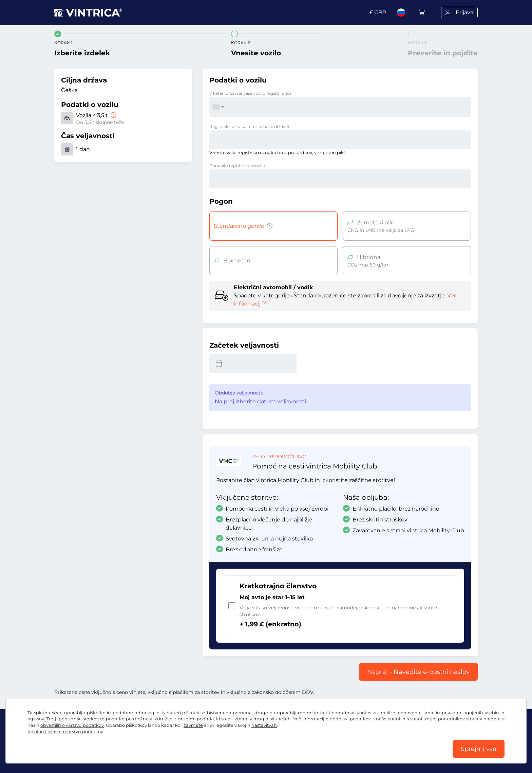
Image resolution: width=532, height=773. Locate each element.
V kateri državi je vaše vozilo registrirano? (251, 93)
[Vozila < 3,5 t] (113, 115)
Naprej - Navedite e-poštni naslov (418, 672)
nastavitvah (264, 725)
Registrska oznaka (249, 126)
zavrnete (193, 725)
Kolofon (36, 732)
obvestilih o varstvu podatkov (72, 725)
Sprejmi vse (479, 749)
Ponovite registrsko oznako (237, 165)
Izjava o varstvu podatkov (75, 732)
